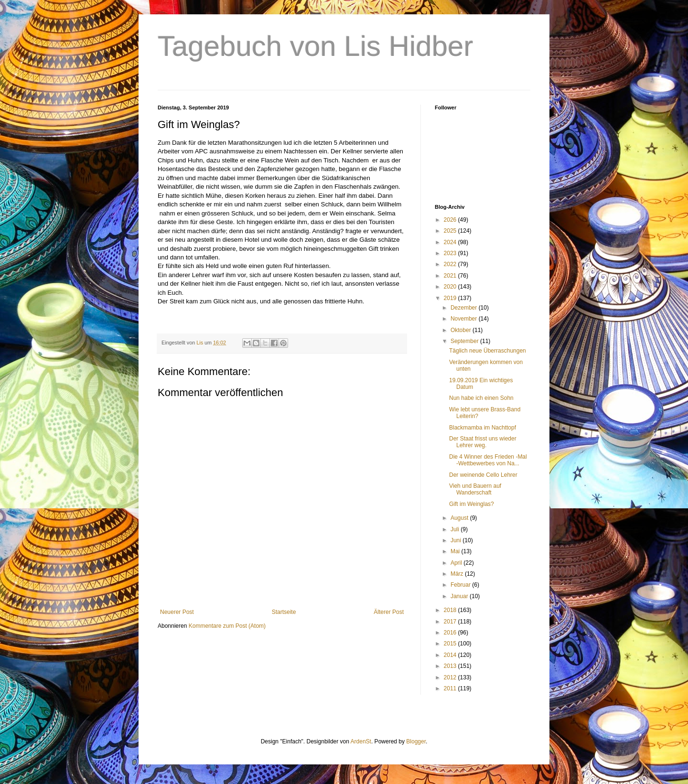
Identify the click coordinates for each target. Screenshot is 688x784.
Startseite (284, 612)
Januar (460, 596)
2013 (451, 666)
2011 (451, 688)
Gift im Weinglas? (472, 504)
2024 (451, 242)
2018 (451, 610)
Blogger (416, 741)
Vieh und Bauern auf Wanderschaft (475, 489)
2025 (451, 231)
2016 (451, 633)
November (465, 319)
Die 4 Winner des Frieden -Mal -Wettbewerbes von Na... (488, 460)
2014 (451, 655)
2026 (451, 220)
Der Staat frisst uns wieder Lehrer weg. (483, 442)
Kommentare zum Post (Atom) (227, 626)
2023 (451, 253)
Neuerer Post (177, 612)
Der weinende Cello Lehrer (483, 475)
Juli (456, 529)
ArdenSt (361, 741)
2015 (451, 644)
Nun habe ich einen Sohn (481, 398)
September (465, 341)
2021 (451, 276)
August (460, 518)
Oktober (462, 330)
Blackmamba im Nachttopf (483, 428)
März (458, 574)
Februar (461, 585)
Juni (457, 540)
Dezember (465, 308)
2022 (451, 264)
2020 (451, 287)
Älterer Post (389, 612)
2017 (451, 622)
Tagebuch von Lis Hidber (315, 46)
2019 (451, 298)
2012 (451, 677)
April (457, 563)
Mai (456, 551)
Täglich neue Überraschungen (488, 351)
